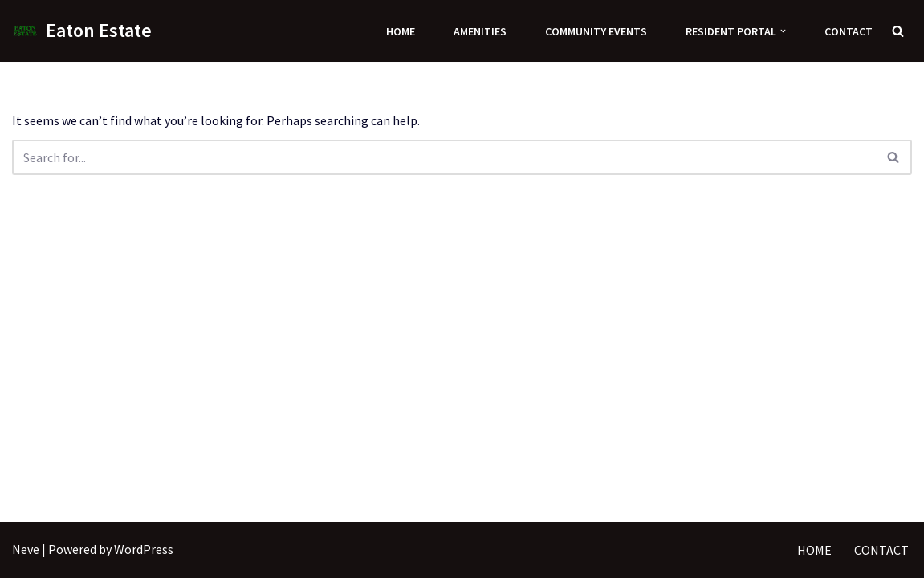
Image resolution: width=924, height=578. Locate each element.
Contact (849, 31)
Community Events (596, 31)
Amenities (480, 31)
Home (401, 31)
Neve (26, 549)
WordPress (144, 549)
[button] (783, 31)
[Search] (898, 31)
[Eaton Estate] (82, 31)
